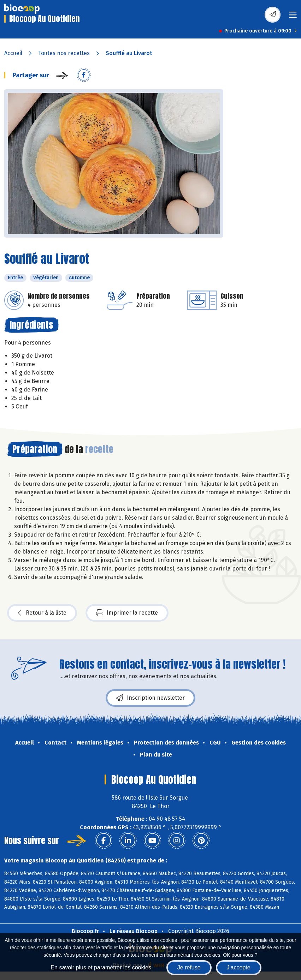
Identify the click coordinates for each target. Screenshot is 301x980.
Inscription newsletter (150, 698)
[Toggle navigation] (293, 17)
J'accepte (239, 967)
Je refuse (189, 967)
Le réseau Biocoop (134, 931)
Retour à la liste (42, 613)
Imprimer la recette (127, 613)
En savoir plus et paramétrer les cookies (101, 967)
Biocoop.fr (85, 931)
